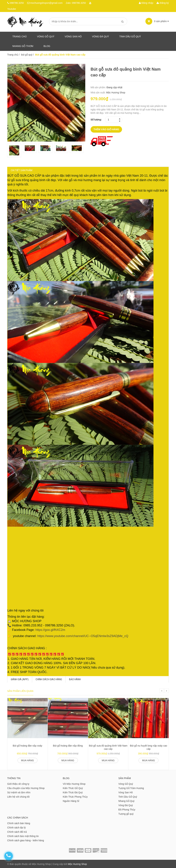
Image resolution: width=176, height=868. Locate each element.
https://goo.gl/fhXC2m (54, 633)
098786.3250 (17, 3)
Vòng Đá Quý (100, 36)
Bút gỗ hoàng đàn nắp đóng (68, 745)
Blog (47, 46)
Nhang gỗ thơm (23, 46)
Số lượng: (96, 120)
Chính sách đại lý (16, 827)
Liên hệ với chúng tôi (18, 796)
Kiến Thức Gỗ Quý (73, 788)
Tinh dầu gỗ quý (130, 36)
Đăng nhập (146, 3)
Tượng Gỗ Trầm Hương (131, 788)
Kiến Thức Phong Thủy (75, 796)
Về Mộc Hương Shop (74, 784)
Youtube (12, 9)
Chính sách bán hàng (19, 823)
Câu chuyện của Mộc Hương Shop (26, 788)
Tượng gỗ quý (126, 814)
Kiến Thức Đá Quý (73, 792)
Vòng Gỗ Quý (46, 36)
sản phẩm (157, 21)
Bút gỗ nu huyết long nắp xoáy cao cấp (148, 747)
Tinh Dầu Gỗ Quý (128, 796)
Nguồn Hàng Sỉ (71, 801)
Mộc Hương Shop (116, 93)
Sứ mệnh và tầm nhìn (19, 792)
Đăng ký (163, 3)
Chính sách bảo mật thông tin (23, 836)
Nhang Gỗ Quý (126, 801)
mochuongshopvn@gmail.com (46, 3)
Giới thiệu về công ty (18, 784)
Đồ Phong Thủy (127, 809)
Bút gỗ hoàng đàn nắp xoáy (27, 745)
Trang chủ (20, 36)
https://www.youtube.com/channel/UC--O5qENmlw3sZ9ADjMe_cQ (87, 640)
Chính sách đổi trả (17, 832)
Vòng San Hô (73, 36)
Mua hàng (28, 760)
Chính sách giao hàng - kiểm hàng (26, 840)
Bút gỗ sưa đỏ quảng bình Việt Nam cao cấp (108, 747)
